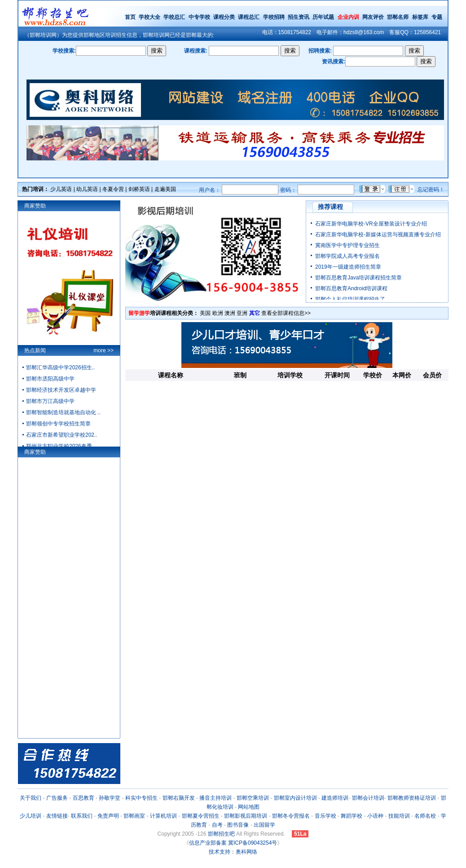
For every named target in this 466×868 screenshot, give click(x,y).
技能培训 (399, 816)
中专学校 (200, 17)
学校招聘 (274, 17)
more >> (103, 350)
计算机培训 (163, 816)
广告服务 (57, 798)
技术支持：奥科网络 (233, 852)
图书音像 (238, 825)
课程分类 (224, 17)
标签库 (420, 17)
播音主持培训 (215, 798)
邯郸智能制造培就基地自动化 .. (63, 412)
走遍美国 (165, 189)
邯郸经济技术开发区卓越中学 (61, 390)
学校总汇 (174, 17)
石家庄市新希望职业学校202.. (62, 435)
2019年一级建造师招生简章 (348, 267)
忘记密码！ (431, 190)
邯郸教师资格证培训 (412, 798)
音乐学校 (325, 816)
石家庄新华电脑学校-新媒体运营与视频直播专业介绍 (378, 235)
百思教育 (84, 798)
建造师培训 (335, 798)
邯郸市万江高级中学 (50, 401)
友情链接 (57, 816)
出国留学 (264, 825)
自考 (217, 825)
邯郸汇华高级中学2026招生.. (60, 368)
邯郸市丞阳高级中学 (50, 379)
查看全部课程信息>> (286, 313)
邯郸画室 (134, 816)
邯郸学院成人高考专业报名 (347, 256)
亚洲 (242, 313)
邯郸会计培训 (368, 798)
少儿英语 (61, 189)
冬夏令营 (113, 189)
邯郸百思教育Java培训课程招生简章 (358, 278)
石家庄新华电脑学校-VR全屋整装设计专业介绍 (371, 224)
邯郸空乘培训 (253, 798)
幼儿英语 (87, 189)
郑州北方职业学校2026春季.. (60, 446)
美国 (205, 313)
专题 (437, 17)
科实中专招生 (141, 798)
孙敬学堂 (110, 798)
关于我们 (31, 798)
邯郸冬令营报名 (291, 816)
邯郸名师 (398, 17)
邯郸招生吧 (221, 834)
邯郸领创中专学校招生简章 (58, 424)
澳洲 (230, 313)
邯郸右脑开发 (179, 798)
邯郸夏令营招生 (201, 816)
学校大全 (149, 17)
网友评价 (373, 17)
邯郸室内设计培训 (295, 798)
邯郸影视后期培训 (246, 816)
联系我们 (82, 816)
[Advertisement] (287, 412)
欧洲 (218, 313)
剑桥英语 (139, 189)
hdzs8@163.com (364, 32)
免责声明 (108, 816)
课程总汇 (249, 17)
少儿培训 (31, 816)
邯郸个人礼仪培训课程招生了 (350, 299)
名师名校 (425, 816)
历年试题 (323, 17)
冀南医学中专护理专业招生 (347, 245)
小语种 (375, 816)
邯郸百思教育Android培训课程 (351, 288)
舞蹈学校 (352, 816)
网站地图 (249, 807)
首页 (130, 17)
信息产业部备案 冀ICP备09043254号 (233, 843)
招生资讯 (299, 17)
